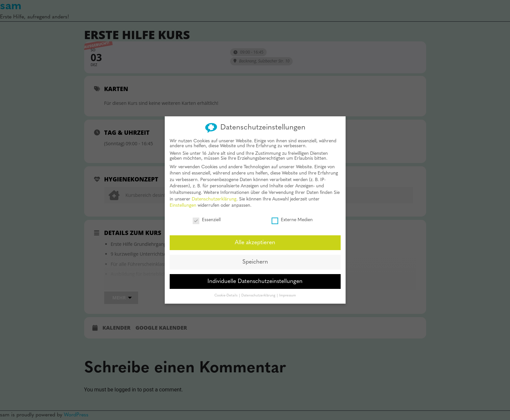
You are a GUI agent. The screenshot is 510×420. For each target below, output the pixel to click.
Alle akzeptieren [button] (255, 237)
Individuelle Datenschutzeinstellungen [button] (255, 276)
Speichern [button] (255, 257)
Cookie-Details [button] (226, 290)
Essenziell (207, 215)
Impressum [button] (288, 290)
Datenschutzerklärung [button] (259, 290)
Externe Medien (292, 215)
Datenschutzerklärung (214, 194)
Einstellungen (183, 200)
